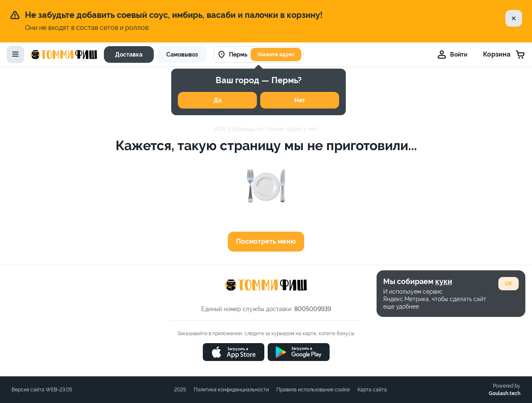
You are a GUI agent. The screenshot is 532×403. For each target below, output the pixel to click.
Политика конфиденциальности (231, 390)
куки (444, 281)
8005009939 (313, 309)
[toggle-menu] (15, 54)
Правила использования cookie (313, 390)
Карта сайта (372, 390)
